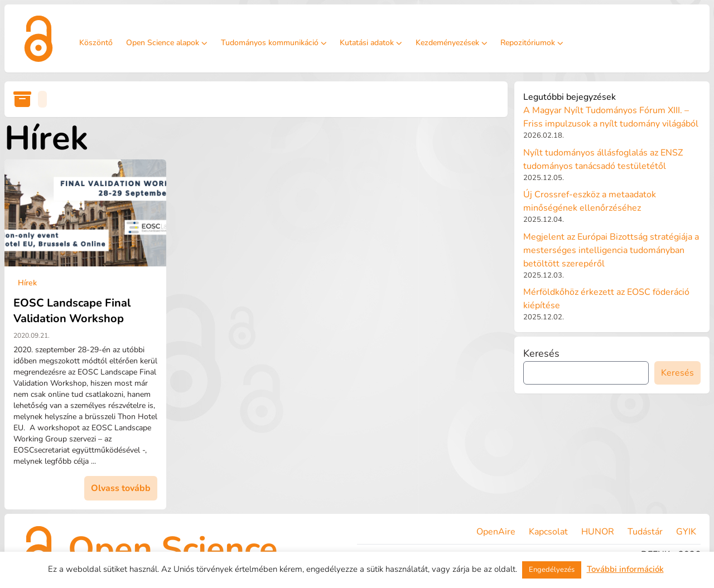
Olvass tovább (121, 488)
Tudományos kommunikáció (274, 43)
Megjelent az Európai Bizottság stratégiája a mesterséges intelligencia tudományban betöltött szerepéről (611, 250)
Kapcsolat (548, 532)
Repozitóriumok (532, 43)
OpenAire (496, 532)
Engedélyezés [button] (552, 570)
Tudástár (645, 532)
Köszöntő (96, 43)
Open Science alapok (167, 43)
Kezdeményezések (452, 43)
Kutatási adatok (371, 43)
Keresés (541, 353)
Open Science (173, 549)
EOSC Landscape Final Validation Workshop (72, 311)
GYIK (686, 532)
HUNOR (598, 532)
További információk (625, 569)
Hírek (27, 283)
